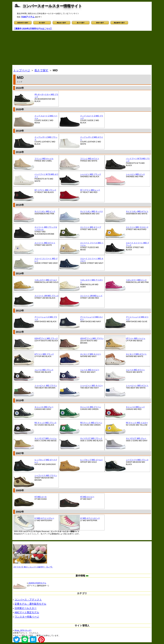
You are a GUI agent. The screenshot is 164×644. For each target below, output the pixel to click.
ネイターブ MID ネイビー (91, 354)
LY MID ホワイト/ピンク (90, 518)
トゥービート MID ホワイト (137, 386)
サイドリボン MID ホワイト (137, 211)
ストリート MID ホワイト (45, 243)
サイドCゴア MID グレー (136, 438)
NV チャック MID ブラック (45, 423)
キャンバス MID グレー (44, 407)
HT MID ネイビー (87, 497)
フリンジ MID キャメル (44, 159)
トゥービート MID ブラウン (46, 386)
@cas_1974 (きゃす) (23, 630)
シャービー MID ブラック (91, 174)
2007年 (20, 453)
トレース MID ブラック (44, 370)
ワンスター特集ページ (27, 617)
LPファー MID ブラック (44, 354)
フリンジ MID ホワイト (90, 159)
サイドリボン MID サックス (91, 211)
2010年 (20, 400)
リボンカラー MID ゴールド (46, 280)
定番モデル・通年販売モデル (30, 604)
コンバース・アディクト (28, 600)
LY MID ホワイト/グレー (44, 518)
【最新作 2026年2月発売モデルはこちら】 (33, 29)
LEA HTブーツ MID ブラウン (92, 338)
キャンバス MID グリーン (91, 407)
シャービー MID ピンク (135, 174)
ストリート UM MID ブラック (47, 296)
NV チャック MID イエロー (137, 423)
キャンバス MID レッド (135, 407)
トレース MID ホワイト (135, 370)
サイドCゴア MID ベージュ (46, 438)
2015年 (20, 205)
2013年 (20, 311)
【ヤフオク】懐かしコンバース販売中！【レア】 (33, 567)
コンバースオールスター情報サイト (52, 6)
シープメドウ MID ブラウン (46, 476)
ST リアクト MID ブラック (45, 190)
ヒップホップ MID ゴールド (91, 460)
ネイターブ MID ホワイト (136, 354)
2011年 (20, 332)
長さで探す (41, 70)
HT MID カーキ (41, 497)
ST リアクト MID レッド (90, 190)
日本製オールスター (26, 608)
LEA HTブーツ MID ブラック (46, 338)
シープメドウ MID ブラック (137, 460)
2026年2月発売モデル (37, 583)
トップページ (22, 70)
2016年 (20, 152)
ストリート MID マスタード (137, 227)
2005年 (20, 490)
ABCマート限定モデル (27, 612)
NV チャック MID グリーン (91, 423)
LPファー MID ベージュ (136, 338)
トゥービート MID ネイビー (91, 386)
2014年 (20, 273)
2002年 (20, 512)
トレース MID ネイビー (90, 370)
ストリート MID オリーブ (91, 227)
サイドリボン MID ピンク (45, 211)
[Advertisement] (82, 48)
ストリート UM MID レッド (91, 296)
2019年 (20, 131)
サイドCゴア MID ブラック (91, 438)
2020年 (20, 109)
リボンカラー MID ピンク (136, 280)
